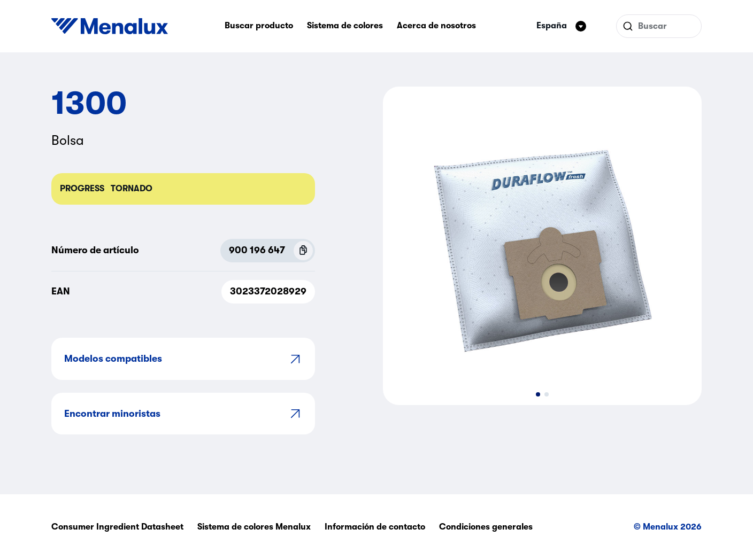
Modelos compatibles (183, 359)
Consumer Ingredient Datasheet (117, 527)
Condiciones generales (486, 527)
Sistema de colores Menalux (254, 527)
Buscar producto (259, 26)
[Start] (110, 26)
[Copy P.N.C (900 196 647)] (303, 251)
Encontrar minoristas (183, 413)
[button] (538, 394)
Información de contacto (375, 527)
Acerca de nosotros (436, 26)
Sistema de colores (345, 26)
